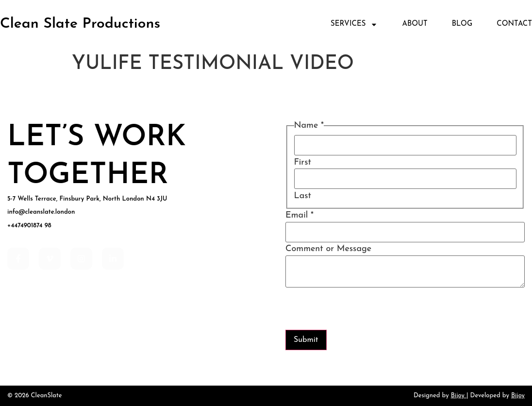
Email (299, 216)
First (303, 163)
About (415, 24)
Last (303, 196)
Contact (514, 24)
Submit (306, 340)
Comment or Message (328, 249)
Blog (462, 24)
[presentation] (359, 311)
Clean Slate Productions (80, 24)
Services (354, 24)
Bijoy (458, 396)
